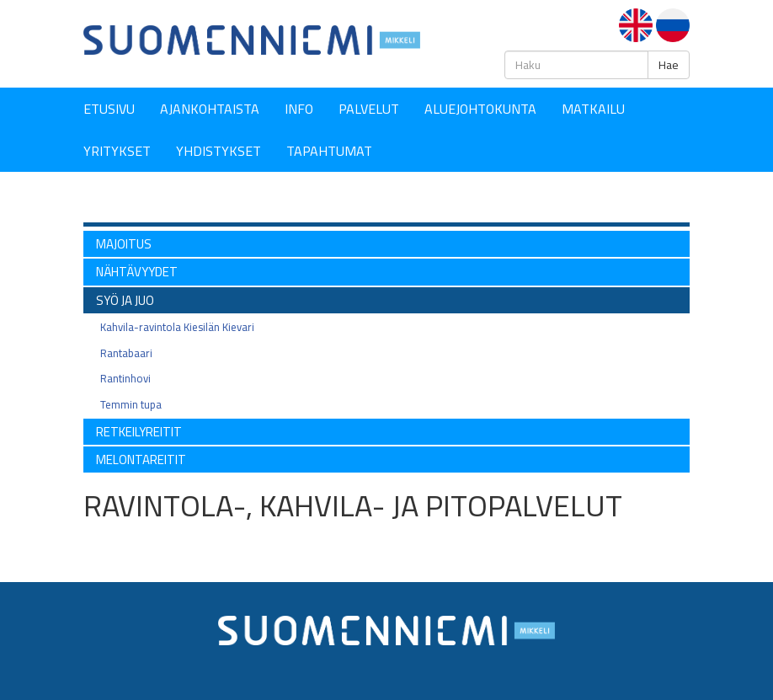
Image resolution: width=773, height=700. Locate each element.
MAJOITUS (124, 244)
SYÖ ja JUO (125, 300)
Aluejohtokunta (480, 109)
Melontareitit (141, 460)
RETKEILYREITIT (139, 432)
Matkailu (593, 109)
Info (299, 109)
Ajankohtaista (210, 109)
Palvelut (369, 109)
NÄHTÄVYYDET (137, 272)
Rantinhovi (125, 378)
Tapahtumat (329, 151)
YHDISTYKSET (219, 151)
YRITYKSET (117, 151)
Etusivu (109, 109)
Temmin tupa (131, 404)
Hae (669, 65)
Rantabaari (126, 353)
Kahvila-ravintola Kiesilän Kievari (177, 327)
